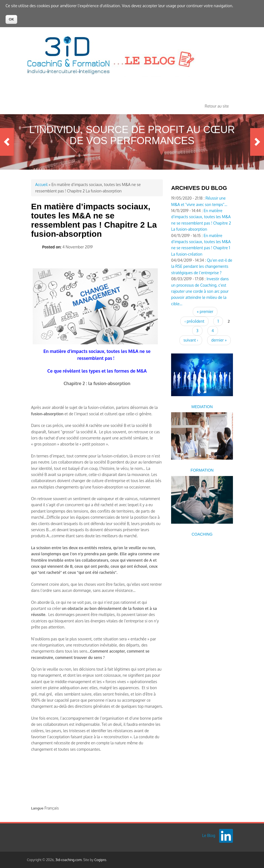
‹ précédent (194, 321)
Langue (37, 808)
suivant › (191, 340)
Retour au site (217, 106)
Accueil (41, 184)
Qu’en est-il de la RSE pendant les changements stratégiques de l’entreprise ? (202, 266)
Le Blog (209, 835)
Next (257, 142)
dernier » (219, 340)
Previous (7, 142)
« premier (205, 311)
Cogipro (100, 860)
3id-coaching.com (69, 860)
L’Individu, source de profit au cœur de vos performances (132, 135)
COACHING (202, 534)
